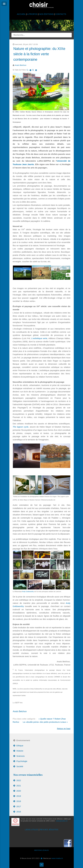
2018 (19, 801)
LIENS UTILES (32, 830)
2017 (19, 806)
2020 (19, 791)
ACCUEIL (22, 14)
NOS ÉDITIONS (46, 14)
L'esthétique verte (39, 338)
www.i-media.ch (57, 858)
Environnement (23, 740)
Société (20, 766)
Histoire (20, 751)
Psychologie (22, 761)
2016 (19, 812)
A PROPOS (32, 14)
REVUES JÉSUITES (49, 830)
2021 (19, 786)
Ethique (20, 746)
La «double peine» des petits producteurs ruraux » (45, 722)
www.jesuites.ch (62, 821)
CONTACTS (61, 14)
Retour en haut (64, 728)
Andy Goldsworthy (28, 592)
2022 (19, 780)
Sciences (21, 756)
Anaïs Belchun (20, 65)
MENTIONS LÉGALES (42, 850)
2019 (19, 796)
